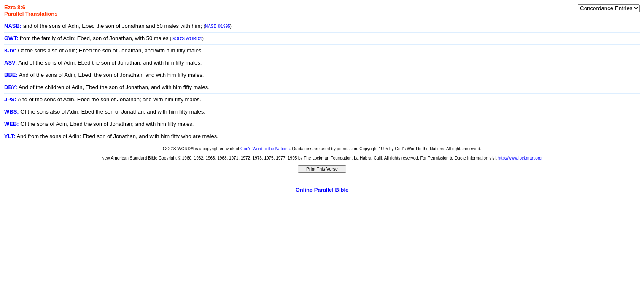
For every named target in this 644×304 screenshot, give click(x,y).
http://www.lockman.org (519, 158)
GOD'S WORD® (187, 39)
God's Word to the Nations (265, 149)
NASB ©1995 (218, 26)
